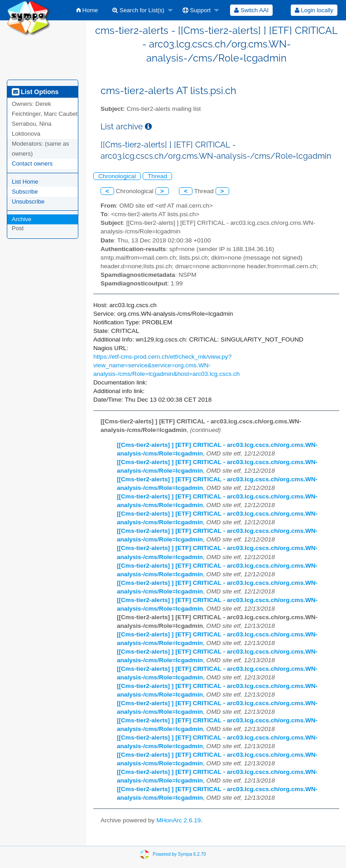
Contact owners (32, 164)
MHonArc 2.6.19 (178, 820)
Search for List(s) (138, 10)
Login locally (314, 10)
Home (87, 10)
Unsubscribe (28, 202)
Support (197, 10)
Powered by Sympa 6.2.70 (179, 854)
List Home (25, 182)
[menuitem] (87, 10)
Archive (22, 219)
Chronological (117, 176)
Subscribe (25, 192)
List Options (35, 92)
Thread (157, 176)
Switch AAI (251, 10)
